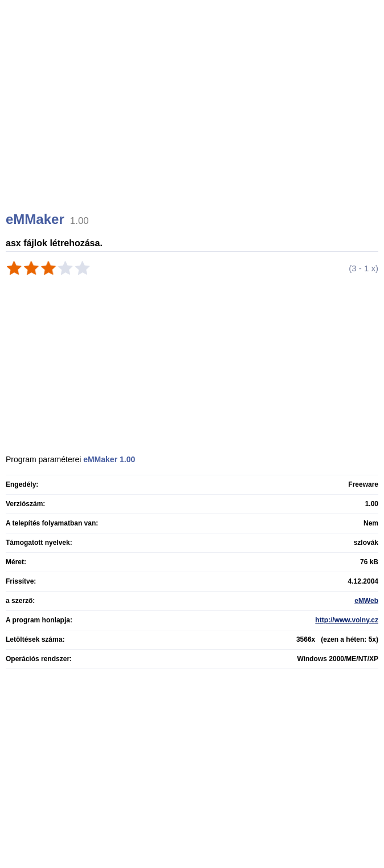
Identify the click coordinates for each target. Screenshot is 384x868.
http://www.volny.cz (347, 620)
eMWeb (366, 601)
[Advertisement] (193, 120)
